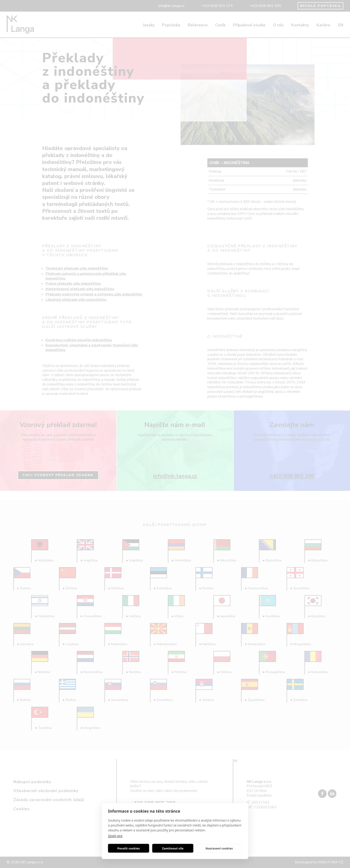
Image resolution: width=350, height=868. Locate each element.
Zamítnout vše (173, 848)
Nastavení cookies (219, 848)
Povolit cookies (129, 848)
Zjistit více (115, 836)
